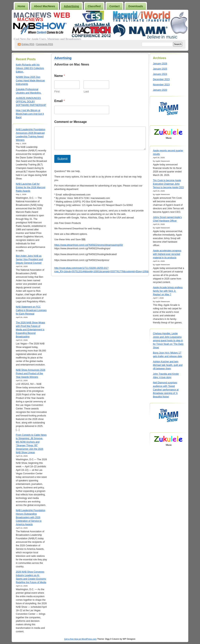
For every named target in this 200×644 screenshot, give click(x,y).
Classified (94, 6)
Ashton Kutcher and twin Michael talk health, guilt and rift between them (168, 365)
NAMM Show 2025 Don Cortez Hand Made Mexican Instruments (30, 81)
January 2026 (160, 64)
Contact (114, 6)
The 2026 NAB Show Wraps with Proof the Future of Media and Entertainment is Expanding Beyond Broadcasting (30, 330)
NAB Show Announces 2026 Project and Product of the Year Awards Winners (31, 373)
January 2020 (160, 90)
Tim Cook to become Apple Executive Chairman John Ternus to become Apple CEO (168, 184)
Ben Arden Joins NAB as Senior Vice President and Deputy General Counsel (29, 259)
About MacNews (45, 6)
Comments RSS (45, 44)
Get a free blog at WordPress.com (80, 639)
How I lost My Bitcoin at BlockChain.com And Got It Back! (30, 114)
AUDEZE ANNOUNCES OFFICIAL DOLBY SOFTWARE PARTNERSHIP (31, 102)
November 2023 (161, 85)
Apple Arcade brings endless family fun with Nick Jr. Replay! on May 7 (168, 291)
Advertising (71, 6)
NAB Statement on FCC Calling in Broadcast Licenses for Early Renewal (31, 310)
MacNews (30, 19)
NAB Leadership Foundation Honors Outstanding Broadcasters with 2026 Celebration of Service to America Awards (31, 517)
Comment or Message (71, 122)
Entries (28, 44)
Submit (62, 159)
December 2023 (161, 79)
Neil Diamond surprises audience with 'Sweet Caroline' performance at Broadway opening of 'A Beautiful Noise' (166, 390)
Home (21, 6)
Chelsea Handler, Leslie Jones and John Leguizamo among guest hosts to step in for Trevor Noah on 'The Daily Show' (168, 341)
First (57, 91)
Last (86, 91)
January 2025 (160, 69)
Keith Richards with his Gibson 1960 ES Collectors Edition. (30, 68)
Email (59, 101)
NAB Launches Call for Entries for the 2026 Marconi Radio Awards (31, 187)
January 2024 (160, 74)
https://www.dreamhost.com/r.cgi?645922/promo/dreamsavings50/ (89, 245)
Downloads (136, 6)
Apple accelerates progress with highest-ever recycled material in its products (167, 254)
